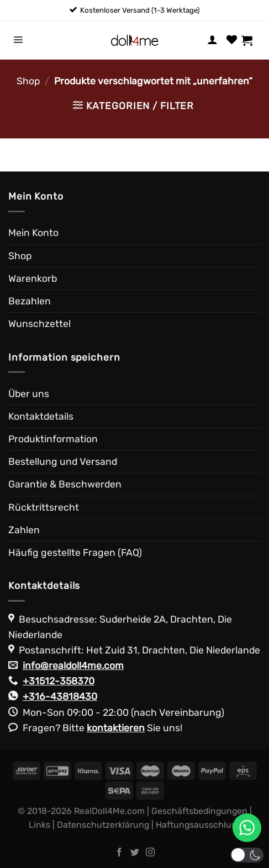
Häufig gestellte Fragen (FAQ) (75, 553)
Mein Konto (33, 233)
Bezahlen (30, 301)
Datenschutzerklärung (103, 825)
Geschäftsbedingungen (199, 811)
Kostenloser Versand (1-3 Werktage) (140, 10)
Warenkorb (33, 278)
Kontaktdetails (41, 416)
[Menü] (18, 40)
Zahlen (24, 530)
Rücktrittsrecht (44, 507)
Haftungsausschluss (198, 825)
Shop (28, 81)
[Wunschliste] (232, 40)
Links (39, 825)
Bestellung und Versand (63, 462)
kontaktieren (116, 728)
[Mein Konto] (212, 40)
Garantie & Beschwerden (65, 484)
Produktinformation (53, 439)
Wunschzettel (39, 324)
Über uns (29, 394)
